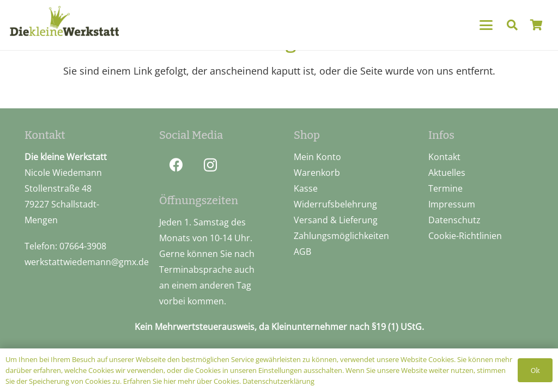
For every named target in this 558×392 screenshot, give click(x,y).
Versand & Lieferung (336, 220)
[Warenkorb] (536, 25)
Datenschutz (454, 220)
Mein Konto (317, 157)
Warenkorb (317, 173)
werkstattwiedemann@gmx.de (87, 262)
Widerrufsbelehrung (335, 204)
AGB (302, 252)
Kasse (306, 188)
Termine (445, 188)
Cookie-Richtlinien (465, 236)
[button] (486, 25)
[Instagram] (211, 165)
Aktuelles (447, 173)
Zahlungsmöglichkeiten (341, 236)
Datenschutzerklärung (278, 381)
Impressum (452, 204)
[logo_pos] (64, 24)
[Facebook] (176, 165)
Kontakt (444, 157)
